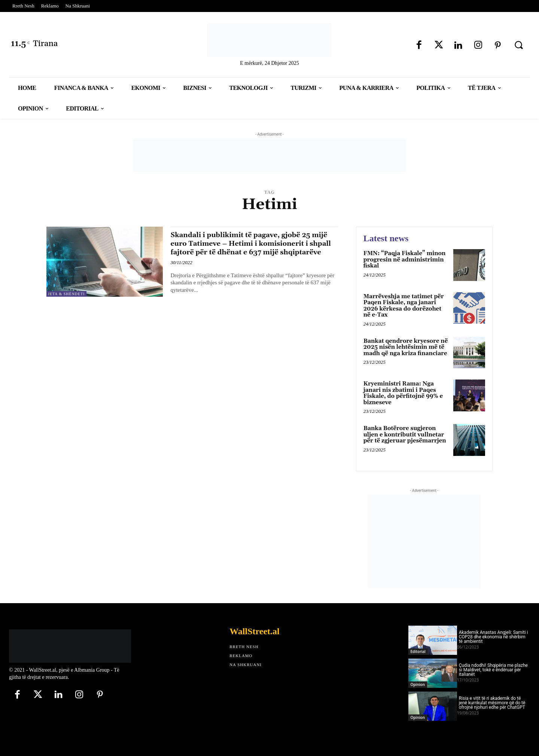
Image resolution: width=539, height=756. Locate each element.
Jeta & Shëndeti (66, 294)
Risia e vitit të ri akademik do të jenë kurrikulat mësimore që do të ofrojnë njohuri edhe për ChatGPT (492, 703)
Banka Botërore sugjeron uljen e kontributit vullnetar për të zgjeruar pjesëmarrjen (405, 435)
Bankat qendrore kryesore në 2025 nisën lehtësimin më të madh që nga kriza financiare (406, 347)
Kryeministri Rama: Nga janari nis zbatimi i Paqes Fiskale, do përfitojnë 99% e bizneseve (403, 393)
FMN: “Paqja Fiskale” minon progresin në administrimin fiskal (405, 260)
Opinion (418, 684)
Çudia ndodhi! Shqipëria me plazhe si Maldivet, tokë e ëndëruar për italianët (493, 670)
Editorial (418, 651)
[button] (519, 45)
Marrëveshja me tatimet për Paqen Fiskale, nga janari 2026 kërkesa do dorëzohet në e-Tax (404, 306)
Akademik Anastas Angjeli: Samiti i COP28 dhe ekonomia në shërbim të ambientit (494, 637)
